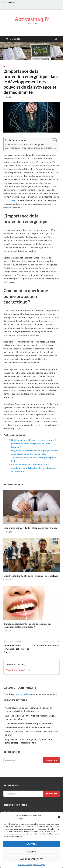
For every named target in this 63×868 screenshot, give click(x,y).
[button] (59, 817)
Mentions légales (39, 865)
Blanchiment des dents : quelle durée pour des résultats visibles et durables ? (27, 625)
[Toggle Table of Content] (53, 141)
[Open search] (56, 39)
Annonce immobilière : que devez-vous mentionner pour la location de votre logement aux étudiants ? (34, 468)
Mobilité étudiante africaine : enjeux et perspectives (31, 576)
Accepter (32, 844)
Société (7, 67)
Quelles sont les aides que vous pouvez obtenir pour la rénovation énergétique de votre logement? (34, 443)
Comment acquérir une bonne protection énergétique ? (31, 148)
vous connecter (22, 694)
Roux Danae (9, 200)
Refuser (32, 852)
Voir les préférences (32, 859)
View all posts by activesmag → (20, 670)
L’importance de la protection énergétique (26, 145)
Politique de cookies (25, 865)
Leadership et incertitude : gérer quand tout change (30, 528)
